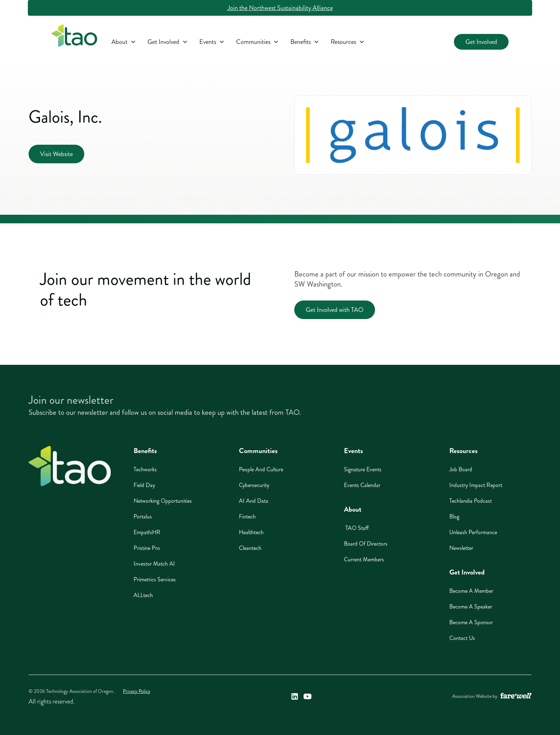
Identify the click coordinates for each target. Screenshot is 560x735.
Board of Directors (366, 544)
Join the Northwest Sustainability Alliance (280, 8)
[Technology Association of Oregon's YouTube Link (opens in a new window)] (307, 696)
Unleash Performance (473, 532)
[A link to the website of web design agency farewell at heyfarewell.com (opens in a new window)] (516, 696)
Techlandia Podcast (471, 501)
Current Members (364, 559)
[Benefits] (305, 42)
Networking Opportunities (163, 501)
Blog (454, 517)
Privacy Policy (137, 691)
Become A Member (471, 591)
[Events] (212, 42)
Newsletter (461, 548)
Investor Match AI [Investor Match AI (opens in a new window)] (154, 564)
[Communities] (257, 42)
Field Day (144, 485)
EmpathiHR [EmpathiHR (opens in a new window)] (147, 532)
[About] (124, 42)
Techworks (145, 469)
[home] (74, 37)
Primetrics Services (155, 579)
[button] (124, 42)
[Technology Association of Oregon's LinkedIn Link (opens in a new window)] (295, 696)
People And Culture (261, 469)
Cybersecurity (254, 485)
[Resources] (348, 42)
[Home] (70, 466)
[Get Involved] (168, 42)
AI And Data (254, 501)
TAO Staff (356, 528)
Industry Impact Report (476, 485)
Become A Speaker (471, 607)
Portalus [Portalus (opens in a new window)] (143, 517)
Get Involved (481, 42)
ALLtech (143, 595)
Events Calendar (362, 485)
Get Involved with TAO (335, 310)
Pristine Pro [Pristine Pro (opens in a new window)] (147, 548)
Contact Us (462, 638)
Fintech (247, 517)
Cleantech (250, 548)
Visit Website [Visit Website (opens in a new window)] (56, 154)
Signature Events (363, 469)
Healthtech (251, 532)
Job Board (461, 469)
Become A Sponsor (471, 622)
